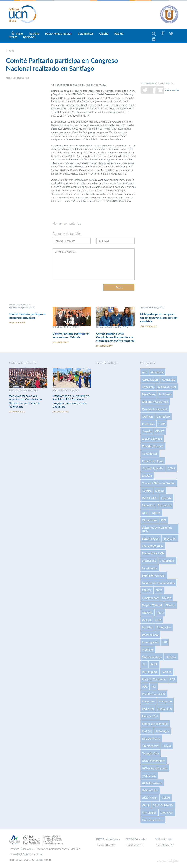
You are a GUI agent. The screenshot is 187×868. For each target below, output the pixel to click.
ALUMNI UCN (167, 387)
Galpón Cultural (152, 605)
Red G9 (147, 731)
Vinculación (149, 812)
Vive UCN (167, 812)
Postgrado (165, 701)
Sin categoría (150, 746)
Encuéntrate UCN (153, 553)
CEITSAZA (164, 416)
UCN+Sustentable (153, 761)
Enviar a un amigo (172, 90)
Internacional (150, 635)
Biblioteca (165, 394)
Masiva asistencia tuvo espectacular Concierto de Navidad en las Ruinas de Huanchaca (25, 401)
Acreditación (150, 379)
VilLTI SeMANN (163, 805)
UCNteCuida (150, 790)
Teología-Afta (150, 753)
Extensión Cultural (154, 575)
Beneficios (149, 394)
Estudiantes (167, 561)
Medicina (148, 649)
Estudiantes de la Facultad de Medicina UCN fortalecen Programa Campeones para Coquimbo (71, 401)
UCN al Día (149, 775)
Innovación (164, 627)
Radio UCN (165, 709)
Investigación (150, 642)
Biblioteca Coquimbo (155, 402)
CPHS (171, 468)
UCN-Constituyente (155, 768)
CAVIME (147, 416)
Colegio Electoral (153, 446)
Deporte (167, 498)
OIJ (144, 664)
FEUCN (147, 590)
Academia (157, 372)
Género (170, 605)
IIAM (158, 620)
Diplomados (150, 520)
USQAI (166, 798)
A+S (145, 372)
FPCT (159, 590)
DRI (163, 520)
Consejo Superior (153, 468)
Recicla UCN (150, 716)
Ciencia (147, 431)
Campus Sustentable (155, 409)
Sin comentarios (17, 323)
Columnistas (85, 33)
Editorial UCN (151, 538)
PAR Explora (150, 672)
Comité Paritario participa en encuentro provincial (27, 316)
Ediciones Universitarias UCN (157, 529)
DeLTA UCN (150, 498)
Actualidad (169, 379)
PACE (154, 664)
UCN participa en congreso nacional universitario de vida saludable (159, 318)
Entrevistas (149, 561)
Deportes (148, 505)
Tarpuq (166, 746)
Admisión (148, 387)
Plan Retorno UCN (154, 694)
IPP (165, 642)
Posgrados (149, 701)
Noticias (171, 657)
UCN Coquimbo (152, 783)
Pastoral (167, 672)
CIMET (160, 431)
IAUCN (147, 620)
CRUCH (147, 476)
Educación (170, 538)
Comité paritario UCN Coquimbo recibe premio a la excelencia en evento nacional (115, 337)
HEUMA (147, 612)
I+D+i (160, 612)
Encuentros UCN (153, 546)
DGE (145, 513)
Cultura (147, 490)
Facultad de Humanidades (158, 583)
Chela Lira (148, 424)
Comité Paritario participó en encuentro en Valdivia (71, 335)
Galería (104, 33)
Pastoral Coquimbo (154, 679)
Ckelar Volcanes (152, 439)
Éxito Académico (153, 820)
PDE (145, 687)
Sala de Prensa (151, 738)
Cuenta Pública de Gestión (159, 483)
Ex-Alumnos (150, 568)
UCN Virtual (150, 798)
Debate (160, 490)
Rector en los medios (58, 33)
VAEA (146, 805)
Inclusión (148, 627)
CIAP (162, 424)
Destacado (165, 505)
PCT (173, 679)
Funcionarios (150, 598)
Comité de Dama (153, 461)
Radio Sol (29, 37)
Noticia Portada (152, 657)
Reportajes (162, 731)
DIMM (156, 513)
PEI (154, 687)
